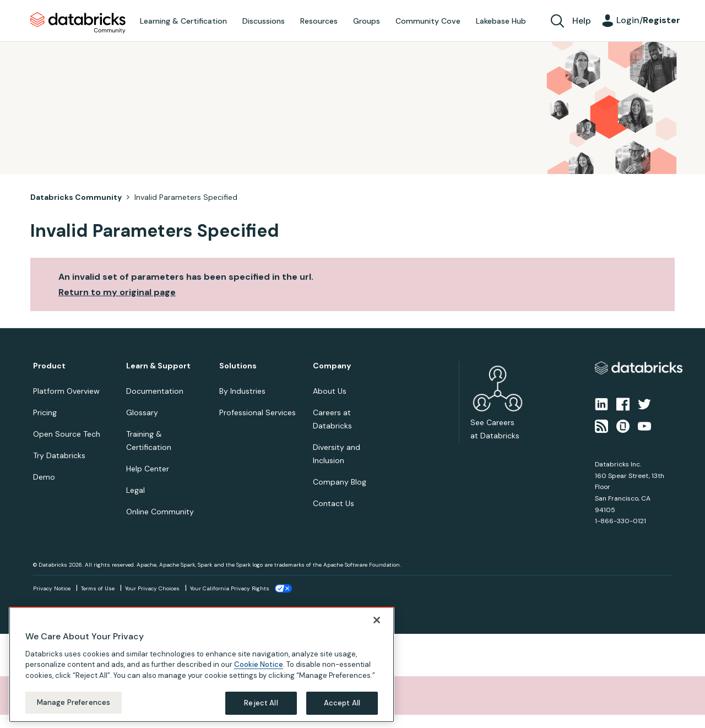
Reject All (261, 703)
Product (49, 366)
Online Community (160, 512)
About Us (330, 391)
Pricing (45, 412)
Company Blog (340, 482)
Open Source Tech (67, 434)
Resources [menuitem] (319, 21)
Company (332, 366)
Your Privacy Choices (152, 588)
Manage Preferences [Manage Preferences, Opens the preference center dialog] (74, 702)
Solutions (238, 366)
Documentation (155, 391)
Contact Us (333, 503)
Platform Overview (66, 391)
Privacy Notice (52, 588)
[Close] (377, 620)
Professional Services (257, 412)
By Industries (242, 391)
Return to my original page (117, 292)
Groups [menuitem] (367, 21)
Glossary (142, 412)
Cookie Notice (259, 664)
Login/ (648, 20)
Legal (135, 490)
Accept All (342, 703)
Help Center (148, 469)
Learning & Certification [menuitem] (183, 21)
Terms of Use (98, 588)
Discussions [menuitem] (264, 21)
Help (582, 21)
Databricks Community (78, 23)
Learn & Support (158, 366)
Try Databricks (59, 455)
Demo (44, 477)
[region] (202, 665)
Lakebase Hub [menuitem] (501, 21)
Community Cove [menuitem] (428, 21)
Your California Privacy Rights (230, 588)
